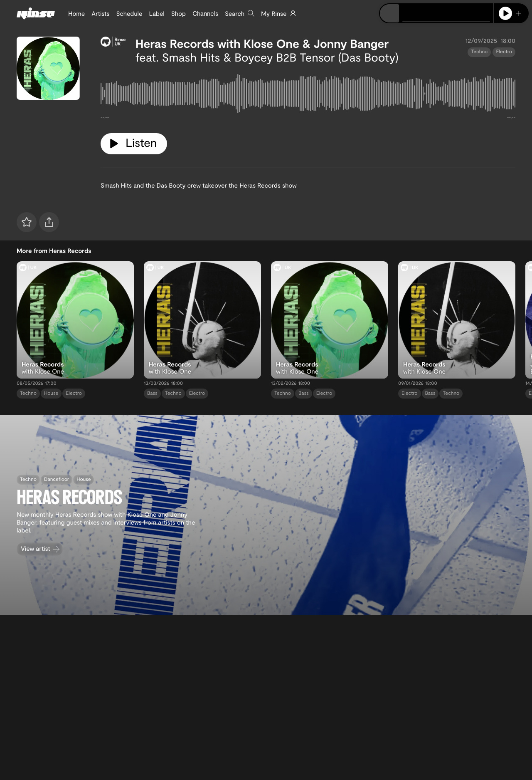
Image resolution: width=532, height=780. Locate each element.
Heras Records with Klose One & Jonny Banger (262, 43)
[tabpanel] (308, 95)
